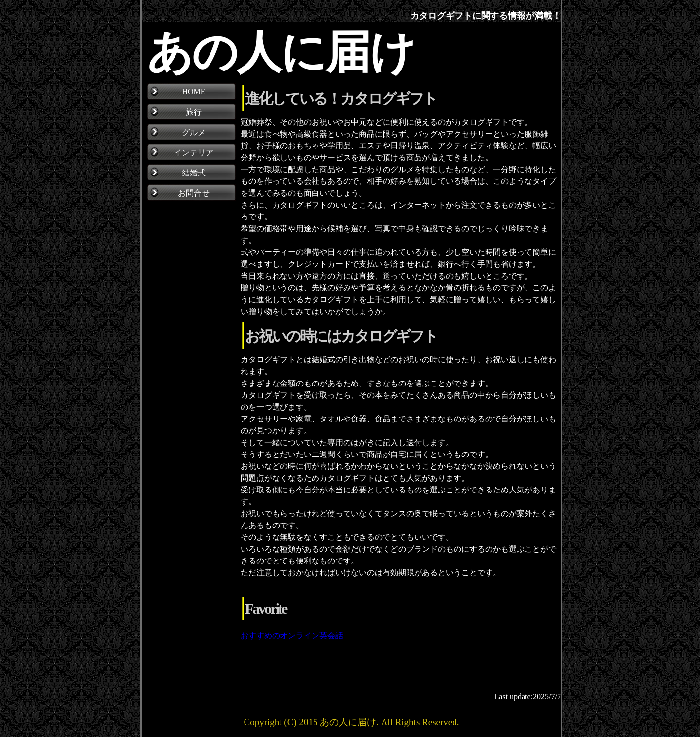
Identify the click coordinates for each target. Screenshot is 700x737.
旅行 (194, 112)
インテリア (194, 153)
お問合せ (194, 193)
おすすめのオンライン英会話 (292, 636)
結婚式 (194, 173)
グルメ (194, 132)
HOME (193, 91)
